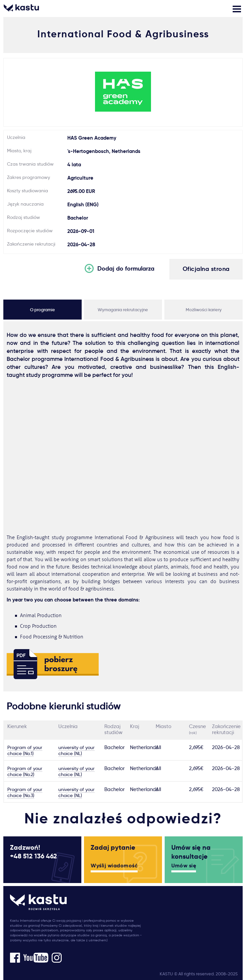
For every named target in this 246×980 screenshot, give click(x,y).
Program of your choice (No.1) (25, 750)
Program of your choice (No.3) (25, 792)
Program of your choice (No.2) (25, 771)
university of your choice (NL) (76, 750)
